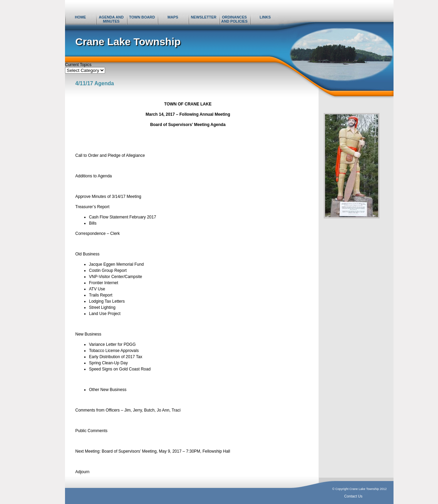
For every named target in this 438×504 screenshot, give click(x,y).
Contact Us (353, 496)
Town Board (142, 17)
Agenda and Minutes (111, 19)
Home (80, 17)
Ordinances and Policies (235, 19)
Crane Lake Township (128, 42)
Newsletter (204, 17)
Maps (173, 17)
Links (265, 17)
